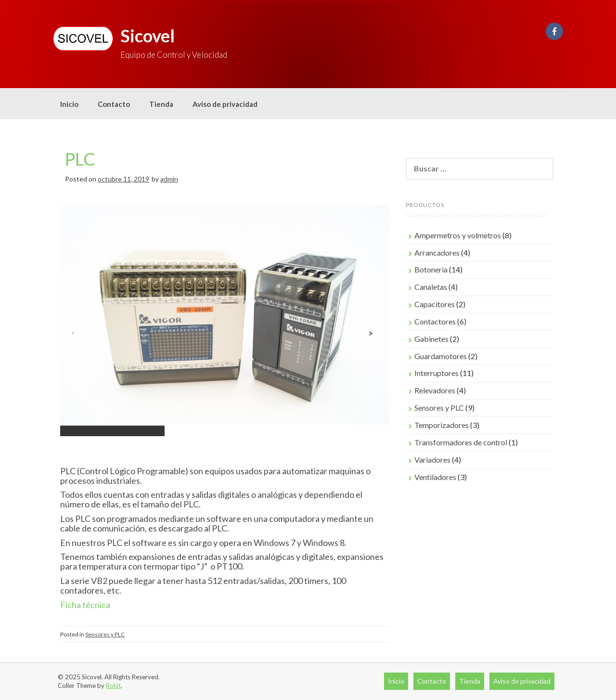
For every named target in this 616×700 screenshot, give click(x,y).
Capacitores (435, 304)
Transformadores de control (461, 442)
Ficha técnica (86, 605)
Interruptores (436, 373)
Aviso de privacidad (225, 104)
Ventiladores (435, 477)
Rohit (113, 686)
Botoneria (431, 269)
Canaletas (431, 287)
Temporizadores (442, 425)
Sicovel (148, 36)
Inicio (69, 104)
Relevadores (435, 390)
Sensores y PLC (105, 634)
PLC (80, 159)
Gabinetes (431, 339)
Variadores (432, 460)
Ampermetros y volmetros (458, 235)
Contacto (114, 104)
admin (169, 179)
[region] (225, 333)
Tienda (161, 104)
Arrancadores (437, 253)
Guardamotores (441, 356)
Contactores (435, 321)
